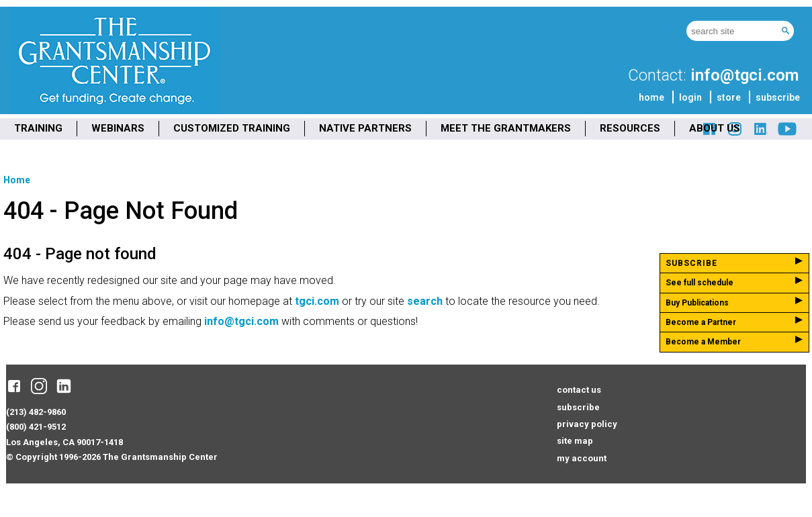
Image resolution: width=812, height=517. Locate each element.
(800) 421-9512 (36, 427)
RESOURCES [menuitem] (630, 128)
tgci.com (317, 301)
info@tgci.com (745, 75)
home (651, 97)
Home (17, 180)
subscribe (778, 97)
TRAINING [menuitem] (38, 128)
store (729, 97)
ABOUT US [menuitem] (715, 128)
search (425, 301)
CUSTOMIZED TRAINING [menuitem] (232, 128)
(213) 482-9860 (36, 412)
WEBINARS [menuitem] (118, 128)
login (690, 97)
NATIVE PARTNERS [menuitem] (365, 128)
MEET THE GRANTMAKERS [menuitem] (506, 128)
